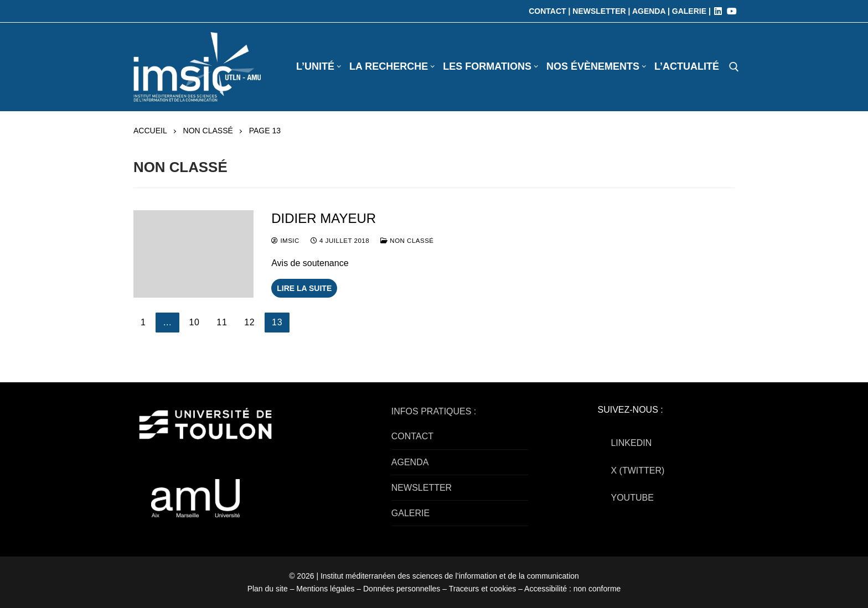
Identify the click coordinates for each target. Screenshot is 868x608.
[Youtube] (732, 11)
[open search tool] (734, 67)
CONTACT (412, 436)
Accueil (150, 131)
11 (222, 322)
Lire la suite (304, 288)
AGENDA (410, 462)
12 (249, 322)
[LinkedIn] (718, 11)
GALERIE (410, 513)
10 (194, 322)
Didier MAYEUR (324, 218)
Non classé (208, 131)
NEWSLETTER (422, 488)
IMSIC (285, 241)
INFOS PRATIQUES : (434, 411)
